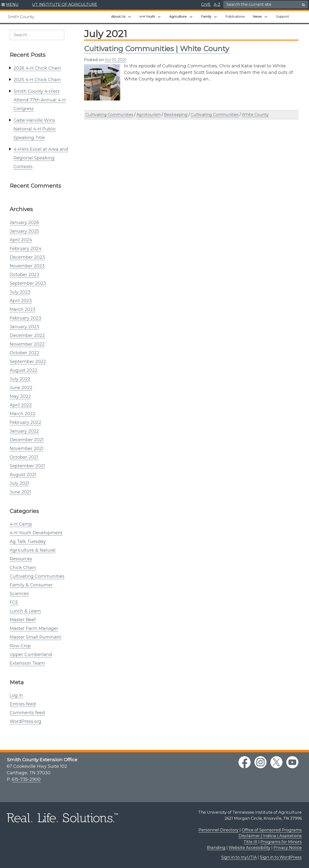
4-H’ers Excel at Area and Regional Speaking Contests (41, 158)
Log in (16, 695)
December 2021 (27, 440)
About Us (118, 16)
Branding (216, 847)
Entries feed (23, 704)
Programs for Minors (281, 842)
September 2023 (28, 283)
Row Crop (20, 646)
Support (282, 16)
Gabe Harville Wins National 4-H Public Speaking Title (35, 129)
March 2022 (23, 414)
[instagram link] (260, 762)
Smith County (21, 17)
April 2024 (21, 240)
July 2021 (19, 483)
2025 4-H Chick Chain (37, 80)
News (257, 16)
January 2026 (24, 222)
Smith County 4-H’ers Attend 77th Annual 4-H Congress (40, 100)
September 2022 (28, 362)
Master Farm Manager (34, 628)
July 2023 (20, 292)
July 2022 (20, 379)
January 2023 (24, 327)
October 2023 (25, 275)
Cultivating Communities (37, 576)
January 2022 (24, 431)
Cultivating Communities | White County (157, 49)
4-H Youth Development (36, 533)
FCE (14, 602)
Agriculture (178, 16)
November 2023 (27, 266)
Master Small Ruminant (35, 637)
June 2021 (20, 492)
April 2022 (21, 405)
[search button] (303, 5)
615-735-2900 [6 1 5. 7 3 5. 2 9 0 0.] (26, 779)
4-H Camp (21, 524)
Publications (235, 16)
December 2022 (27, 335)
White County (255, 115)
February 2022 (25, 422)
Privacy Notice (288, 847)
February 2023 (25, 318)
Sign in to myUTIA (239, 857)
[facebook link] (245, 762)
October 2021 (24, 457)
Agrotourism (149, 115)
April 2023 (21, 301)
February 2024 (26, 249)
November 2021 (27, 448)
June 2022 (21, 388)
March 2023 (23, 309)
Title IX (250, 842)
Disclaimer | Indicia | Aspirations (270, 836)
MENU (12, 4)
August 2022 (24, 370)
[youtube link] (292, 762)
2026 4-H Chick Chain (37, 68)
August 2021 (23, 475)
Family (206, 16)
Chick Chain (23, 568)
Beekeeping (176, 115)
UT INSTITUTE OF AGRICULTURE (65, 4)
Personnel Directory (218, 830)
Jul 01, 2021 (116, 60)
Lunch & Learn (25, 611)
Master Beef (23, 620)
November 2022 (27, 344)
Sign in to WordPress (281, 857)
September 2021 (27, 466)
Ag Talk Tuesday (28, 541)
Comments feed (27, 713)
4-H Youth (147, 16)
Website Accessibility (249, 847)
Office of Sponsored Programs (272, 830)
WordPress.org (25, 721)
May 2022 (20, 396)
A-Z (217, 4)
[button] (10, 5)
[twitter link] (276, 762)
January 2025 (24, 231)
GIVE (206, 4)
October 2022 (25, 353)
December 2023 (27, 257)
